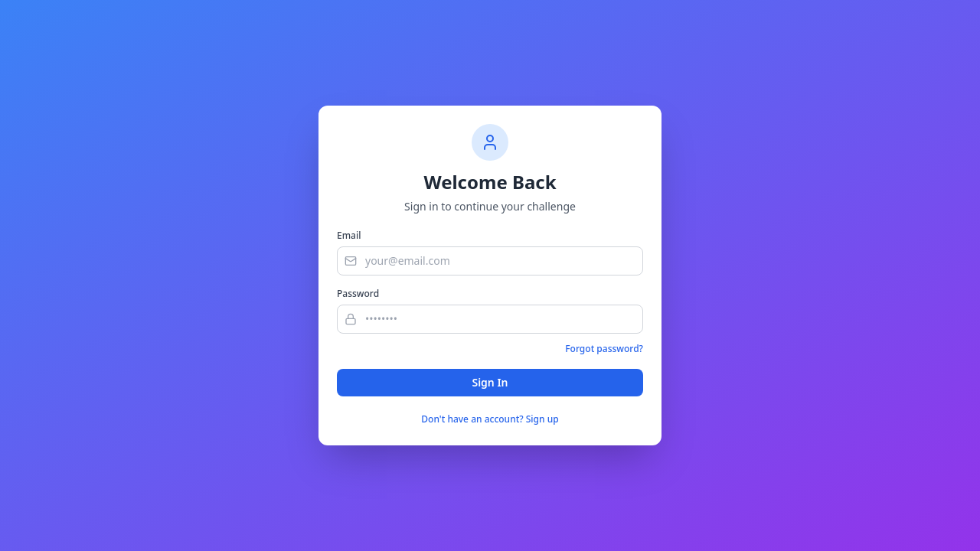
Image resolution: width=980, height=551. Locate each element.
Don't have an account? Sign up (490, 419)
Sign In (490, 382)
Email (349, 236)
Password (358, 294)
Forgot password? (604, 349)
